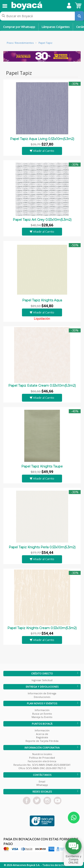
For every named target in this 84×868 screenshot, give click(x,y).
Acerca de (42, 734)
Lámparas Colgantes (56, 27)
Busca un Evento (42, 714)
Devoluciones (42, 697)
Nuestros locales (42, 754)
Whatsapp (42, 785)
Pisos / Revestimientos (20, 43)
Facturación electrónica (42, 761)
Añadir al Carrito (42, 151)
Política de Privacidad (42, 758)
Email (42, 781)
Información (42, 710)
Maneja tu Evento (42, 717)
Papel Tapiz (45, 43)
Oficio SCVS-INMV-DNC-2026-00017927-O (42, 768)
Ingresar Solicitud (42, 680)
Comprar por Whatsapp (19, 27)
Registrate (42, 737)
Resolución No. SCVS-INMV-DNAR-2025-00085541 (42, 765)
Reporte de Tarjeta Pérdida (42, 741)
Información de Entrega (42, 693)
